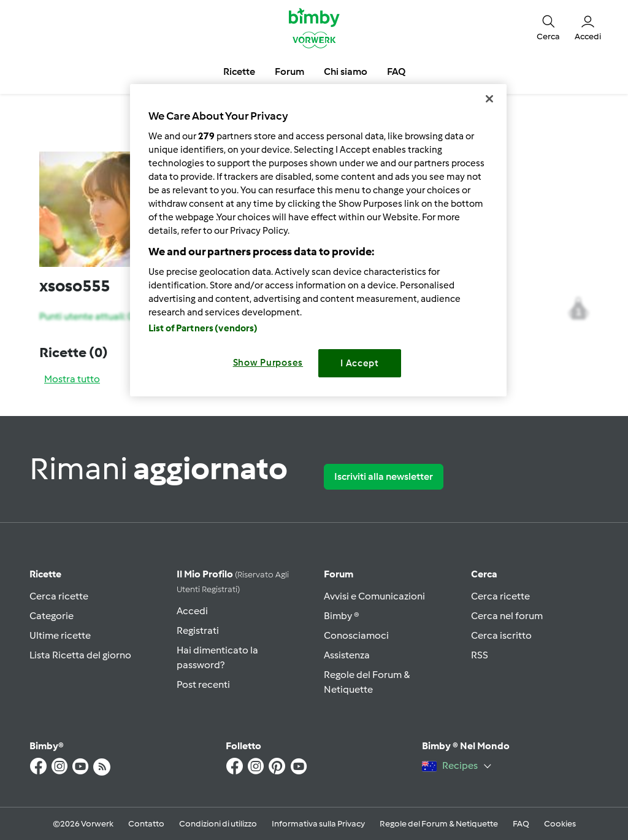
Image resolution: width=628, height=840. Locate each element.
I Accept (360, 363)
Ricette (45, 574)
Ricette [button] (239, 71)
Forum (339, 574)
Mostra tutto (72, 379)
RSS (480, 655)
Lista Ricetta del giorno (80, 655)
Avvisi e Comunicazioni (374, 596)
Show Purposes (268, 363)
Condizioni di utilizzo (218, 824)
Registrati (198, 630)
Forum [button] (289, 71)
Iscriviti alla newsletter (384, 476)
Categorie (52, 616)
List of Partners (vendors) (203, 328)
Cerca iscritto (501, 635)
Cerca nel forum (507, 616)
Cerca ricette (59, 596)
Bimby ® (342, 616)
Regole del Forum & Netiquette (439, 824)
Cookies (560, 824)
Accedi (192, 611)
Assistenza (347, 655)
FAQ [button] (396, 71)
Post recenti (203, 684)
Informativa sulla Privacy (318, 824)
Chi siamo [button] (346, 71)
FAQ (521, 824)
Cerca (484, 574)
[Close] (489, 99)
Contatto (146, 824)
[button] (548, 27)
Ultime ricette (60, 635)
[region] (318, 240)
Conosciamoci (356, 635)
